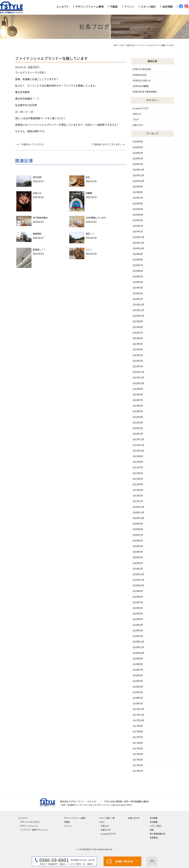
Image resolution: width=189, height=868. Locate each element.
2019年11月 (138, 580)
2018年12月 (138, 642)
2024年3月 (138, 288)
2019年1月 (138, 636)
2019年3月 (138, 625)
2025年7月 (138, 198)
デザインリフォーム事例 (89, 7)
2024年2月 (138, 293)
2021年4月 (138, 484)
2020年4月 (138, 552)
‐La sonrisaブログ (107, 834)
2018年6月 (138, 675)
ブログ (136, 120)
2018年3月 (138, 692)
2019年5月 (138, 614)
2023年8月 (138, 327)
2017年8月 (138, 732)
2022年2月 (138, 428)
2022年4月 (138, 417)
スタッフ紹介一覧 (107, 818)
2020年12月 (138, 507)
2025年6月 (138, 204)
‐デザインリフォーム (28, 826)
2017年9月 (138, 726)
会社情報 (168, 7)
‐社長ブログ (105, 830)
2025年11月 (138, 175)
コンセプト (63, 7)
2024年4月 (138, 282)
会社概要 (154, 822)
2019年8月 (138, 597)
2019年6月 (138, 608)
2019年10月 (138, 585)
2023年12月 (138, 305)
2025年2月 (138, 226)
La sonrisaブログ (141, 108)
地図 (152, 830)
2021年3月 (138, 490)
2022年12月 (138, 372)
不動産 (114, 7)
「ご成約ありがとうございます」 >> (107, 144)
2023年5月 (138, 344)
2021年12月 (138, 439)
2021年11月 (138, 445)
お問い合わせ (134, 818)
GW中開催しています (96, 218)
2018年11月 (138, 647)
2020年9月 (138, 524)
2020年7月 (138, 535)
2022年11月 (138, 378)
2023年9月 (138, 321)
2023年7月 (138, 333)
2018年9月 (138, 659)
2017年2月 (138, 765)
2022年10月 (138, 383)
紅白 (88, 177)
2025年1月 (138, 231)
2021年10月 (138, 451)
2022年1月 (138, 434)
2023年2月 (138, 361)
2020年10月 (138, 518)
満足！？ (90, 234)
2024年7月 (138, 265)
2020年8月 (138, 529)
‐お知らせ (104, 826)
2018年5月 (138, 681)
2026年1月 (138, 164)
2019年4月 (138, 619)
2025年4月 (138, 215)
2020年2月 (138, 563)
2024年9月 (138, 254)
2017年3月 (138, 760)
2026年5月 (138, 142)
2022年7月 (138, 400)
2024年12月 (138, 237)
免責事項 (154, 838)
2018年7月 (138, 670)
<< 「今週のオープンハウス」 (31, 144)
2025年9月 (138, 187)
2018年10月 (138, 653)
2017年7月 (138, 737)
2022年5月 (138, 411)
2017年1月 (138, 771)
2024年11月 (138, 243)
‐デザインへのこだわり (29, 822)
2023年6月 (138, 338)
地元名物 (37, 177)
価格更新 (37, 234)
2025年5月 (138, 209)
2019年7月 (138, 602)
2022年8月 (138, 394)
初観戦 (89, 193)
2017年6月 (138, 743)
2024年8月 (138, 260)
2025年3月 (138, 220)
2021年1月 (138, 501)
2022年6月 (138, 406)
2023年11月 (138, 310)
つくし (89, 250)
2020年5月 (138, 546)
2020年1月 (138, 569)
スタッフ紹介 (148, 7)
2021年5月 (138, 479)
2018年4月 (138, 687)
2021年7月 (138, 467)
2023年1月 (138, 366)
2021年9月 (138, 456)
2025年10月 (138, 181)
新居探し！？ (39, 250)
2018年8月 (138, 664)
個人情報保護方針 (158, 834)
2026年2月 (138, 158)
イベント (129, 7)
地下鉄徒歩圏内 (40, 218)
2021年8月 (138, 462)
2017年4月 (138, 754)
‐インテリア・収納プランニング (33, 830)
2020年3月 (138, 557)
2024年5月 (138, 276)
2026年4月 (138, 147)
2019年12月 (138, 574)
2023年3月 (138, 355)
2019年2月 (138, 630)
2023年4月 (138, 349)
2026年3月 (138, 153)
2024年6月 (138, 271)
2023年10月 (138, 316)
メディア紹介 (156, 826)
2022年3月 (138, 423)
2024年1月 (138, 299)
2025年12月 (138, 170)
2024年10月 (138, 248)
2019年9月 (138, 591)
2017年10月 (138, 720)
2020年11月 (138, 512)
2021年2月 (138, 496)
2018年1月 (138, 703)
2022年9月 (138, 389)
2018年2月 (138, 698)
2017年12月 (138, 709)
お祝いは (37, 193)
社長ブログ (138, 125)
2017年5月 (138, 748)
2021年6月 (138, 473)
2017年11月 (138, 715)
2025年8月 (138, 192)
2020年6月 (138, 541)
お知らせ (137, 114)
